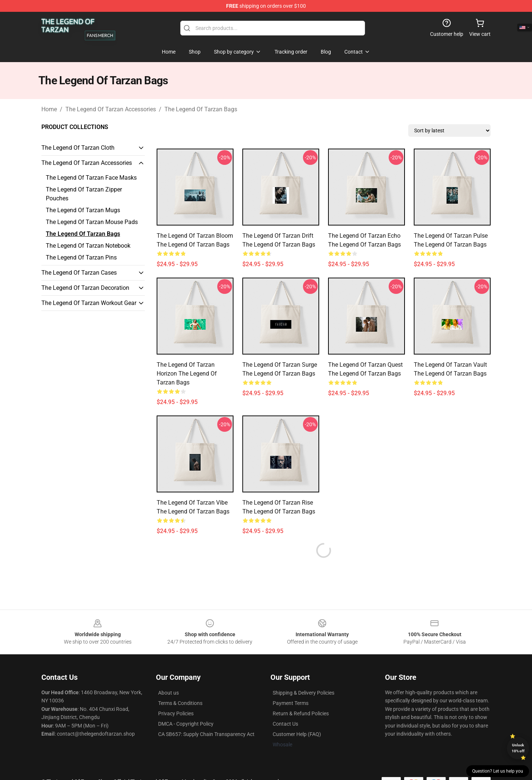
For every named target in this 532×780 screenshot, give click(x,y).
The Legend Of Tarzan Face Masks (91, 178)
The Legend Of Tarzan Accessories (111, 109)
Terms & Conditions (180, 703)
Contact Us (285, 724)
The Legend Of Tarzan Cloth (78, 148)
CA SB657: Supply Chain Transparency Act (206, 734)
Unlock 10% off (518, 748)
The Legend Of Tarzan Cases (79, 273)
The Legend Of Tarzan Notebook (88, 246)
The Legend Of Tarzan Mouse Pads (92, 222)
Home (49, 109)
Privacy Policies (176, 713)
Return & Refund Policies (301, 713)
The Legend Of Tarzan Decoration (85, 288)
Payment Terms (291, 703)
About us (168, 693)
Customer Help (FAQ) (297, 734)
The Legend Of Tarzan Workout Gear (89, 303)
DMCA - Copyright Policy (186, 724)
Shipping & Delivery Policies (303, 693)
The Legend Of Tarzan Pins (81, 257)
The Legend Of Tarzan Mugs (83, 210)
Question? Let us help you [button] (498, 771)
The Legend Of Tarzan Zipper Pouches (84, 194)
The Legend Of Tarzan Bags (201, 109)
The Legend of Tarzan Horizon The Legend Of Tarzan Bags (187, 374)
